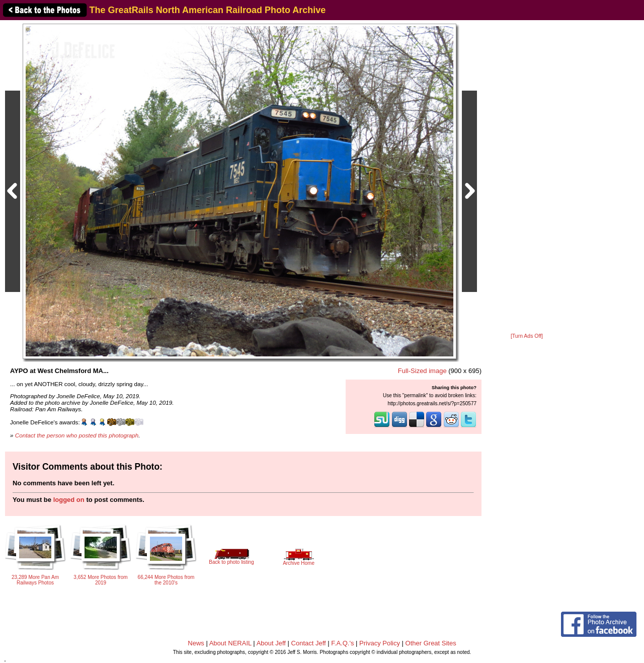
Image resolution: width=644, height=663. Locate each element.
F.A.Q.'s (342, 643)
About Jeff (271, 643)
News (196, 643)
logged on (69, 500)
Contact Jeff (309, 643)
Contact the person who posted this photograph (77, 435)
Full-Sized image (422, 371)
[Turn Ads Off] (527, 336)
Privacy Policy (380, 643)
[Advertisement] (527, 177)
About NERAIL (230, 643)
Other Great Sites (431, 643)
